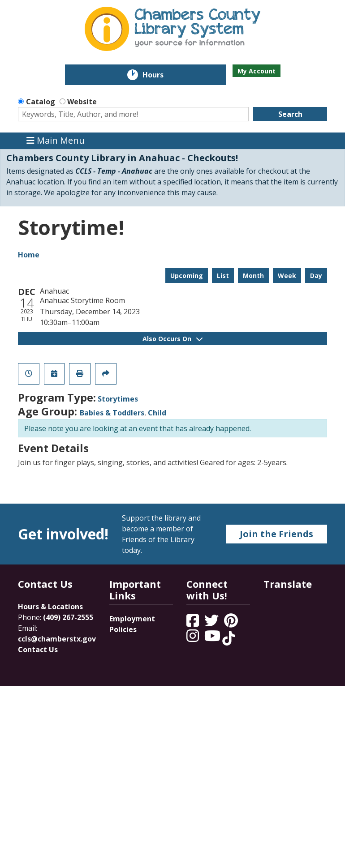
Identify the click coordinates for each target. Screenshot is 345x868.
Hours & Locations (50, 607)
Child (157, 413)
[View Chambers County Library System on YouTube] (213, 638)
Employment (132, 619)
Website (82, 102)
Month (253, 276)
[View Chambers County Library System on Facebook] (194, 623)
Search (290, 114)
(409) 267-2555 (68, 617)
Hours (159, 75)
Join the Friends (276, 534)
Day (316, 276)
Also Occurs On (172, 339)
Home (29, 255)
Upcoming (187, 276)
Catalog (41, 102)
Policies (123, 629)
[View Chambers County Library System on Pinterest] (232, 623)
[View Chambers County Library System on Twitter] (212, 623)
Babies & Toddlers (112, 413)
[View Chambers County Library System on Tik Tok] (229, 638)
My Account (257, 71)
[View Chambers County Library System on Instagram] (194, 638)
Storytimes (118, 399)
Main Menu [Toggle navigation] (56, 141)
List (223, 276)
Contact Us (38, 650)
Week (287, 276)
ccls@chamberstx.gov (57, 639)
